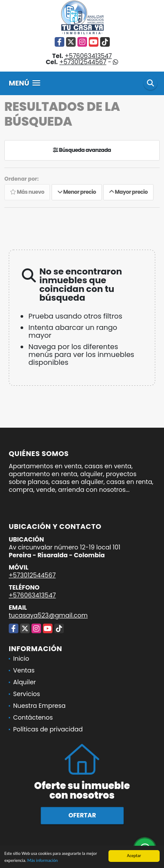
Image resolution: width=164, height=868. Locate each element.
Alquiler (24, 682)
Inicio (21, 659)
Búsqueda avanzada (82, 150)
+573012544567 (83, 62)
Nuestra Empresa (39, 706)
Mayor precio (128, 192)
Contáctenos (33, 717)
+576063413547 (88, 56)
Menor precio (77, 192)
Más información (42, 861)
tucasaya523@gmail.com (48, 615)
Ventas (24, 670)
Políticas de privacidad (48, 729)
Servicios (27, 694)
